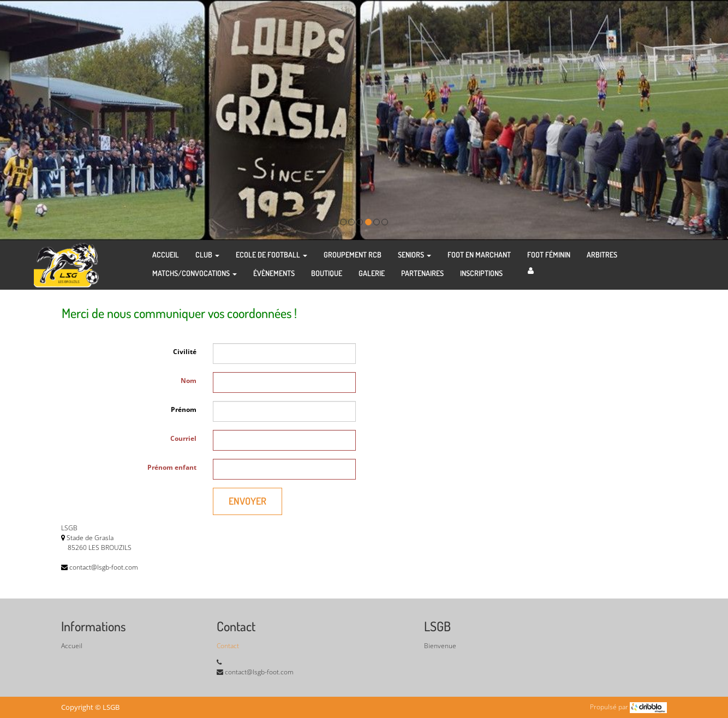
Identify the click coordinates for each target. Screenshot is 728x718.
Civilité (185, 352)
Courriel (183, 438)
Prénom (184, 409)
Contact (228, 646)
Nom (189, 381)
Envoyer (247, 501)
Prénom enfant (172, 467)
